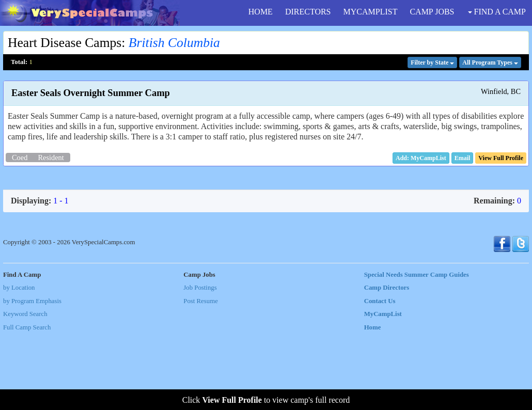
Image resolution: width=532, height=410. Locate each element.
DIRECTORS (308, 12)
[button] (463, 158)
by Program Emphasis (32, 377)
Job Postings (200, 364)
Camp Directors (387, 364)
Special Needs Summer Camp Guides (417, 350)
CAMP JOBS (432, 12)
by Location (19, 364)
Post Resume (200, 377)
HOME (261, 12)
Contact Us (380, 377)
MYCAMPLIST (371, 12)
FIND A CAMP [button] (497, 12)
